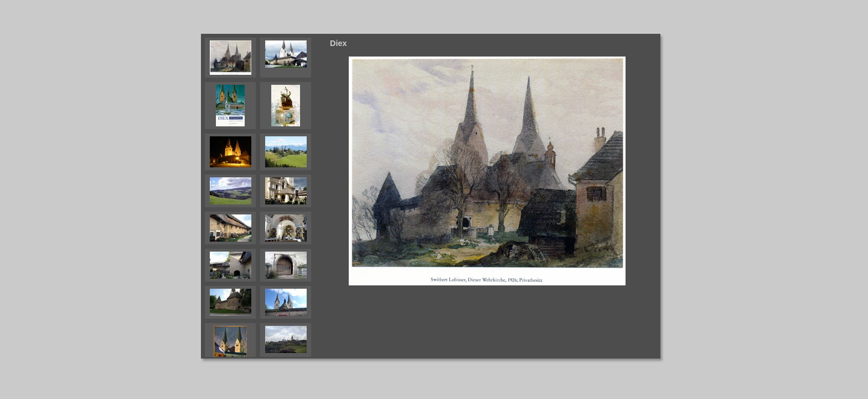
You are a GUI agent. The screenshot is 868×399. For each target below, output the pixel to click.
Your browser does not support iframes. (263, 196)
